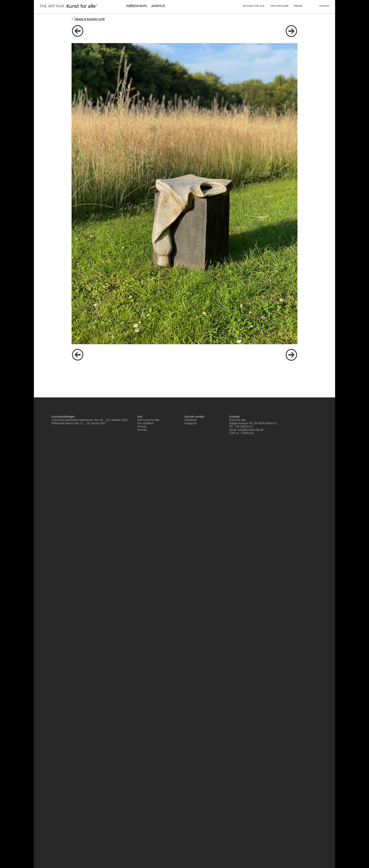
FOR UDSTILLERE (279, 6)
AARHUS (158, 6)
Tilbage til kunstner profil (89, 19)
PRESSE (298, 6)
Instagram (191, 423)
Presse (142, 427)
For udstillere (146, 423)
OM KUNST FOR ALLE (254, 6)
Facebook (191, 420)
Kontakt (142, 430)
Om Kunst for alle (148, 420)
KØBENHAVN (136, 6)
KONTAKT (324, 6)
